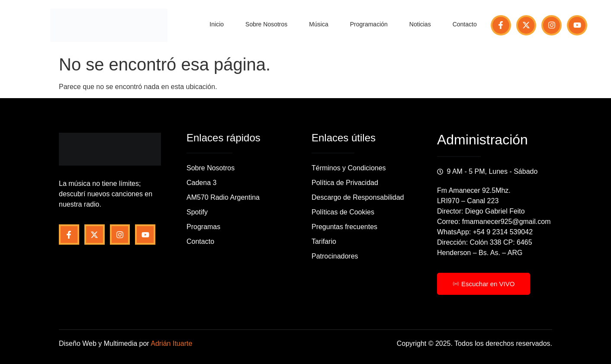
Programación (369, 24)
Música (318, 24)
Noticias (420, 24)
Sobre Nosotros (266, 24)
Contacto (465, 24)
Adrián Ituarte (171, 343)
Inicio (217, 24)
